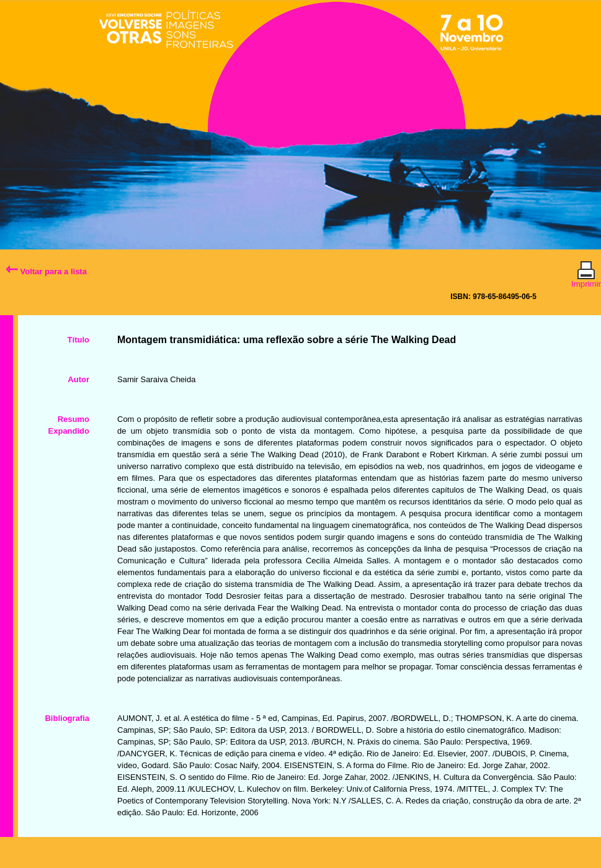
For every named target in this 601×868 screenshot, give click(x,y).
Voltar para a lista (46, 271)
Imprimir (586, 279)
